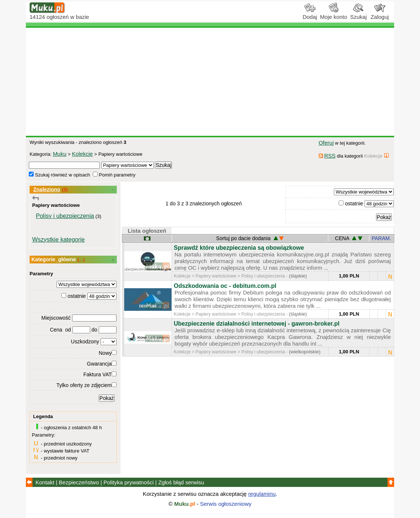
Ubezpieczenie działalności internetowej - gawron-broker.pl (257, 324)
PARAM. (381, 238)
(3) (65, 190)
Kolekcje (82, 154)
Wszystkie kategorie (58, 240)
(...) (81, 260)
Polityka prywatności (129, 482)
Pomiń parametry (114, 175)
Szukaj (358, 14)
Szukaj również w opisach (59, 175)
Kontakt (45, 482)
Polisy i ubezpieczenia (65, 216)
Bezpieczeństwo (79, 482)
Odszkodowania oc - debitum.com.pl (225, 286)
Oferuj (326, 143)
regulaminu (262, 494)
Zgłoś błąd (181, 482)
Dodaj (310, 14)
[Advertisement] (210, 82)
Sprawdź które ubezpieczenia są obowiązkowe (239, 248)
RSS (330, 156)
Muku (60, 154)
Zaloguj (380, 14)
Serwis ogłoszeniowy (226, 504)
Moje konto (334, 14)
